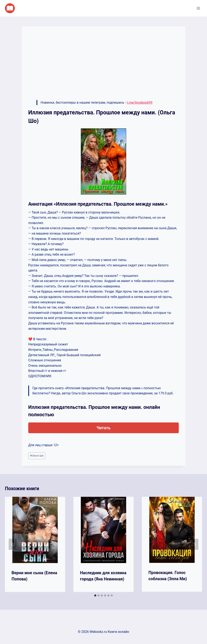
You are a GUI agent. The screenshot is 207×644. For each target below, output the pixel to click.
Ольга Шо (37, 456)
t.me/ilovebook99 (140, 103)
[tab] (95, 595)
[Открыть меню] (198, 8)
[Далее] (195, 544)
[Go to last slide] (12, 544)
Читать (103, 428)
